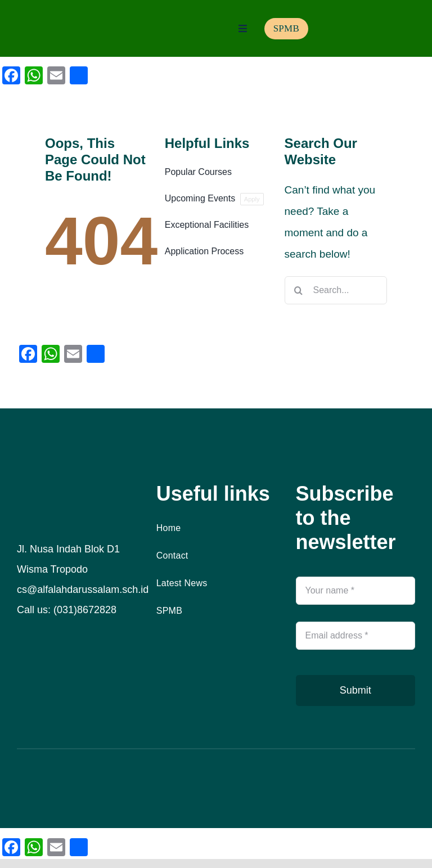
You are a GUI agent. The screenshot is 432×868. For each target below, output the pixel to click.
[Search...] (336, 290)
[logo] (53, 21)
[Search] (299, 290)
